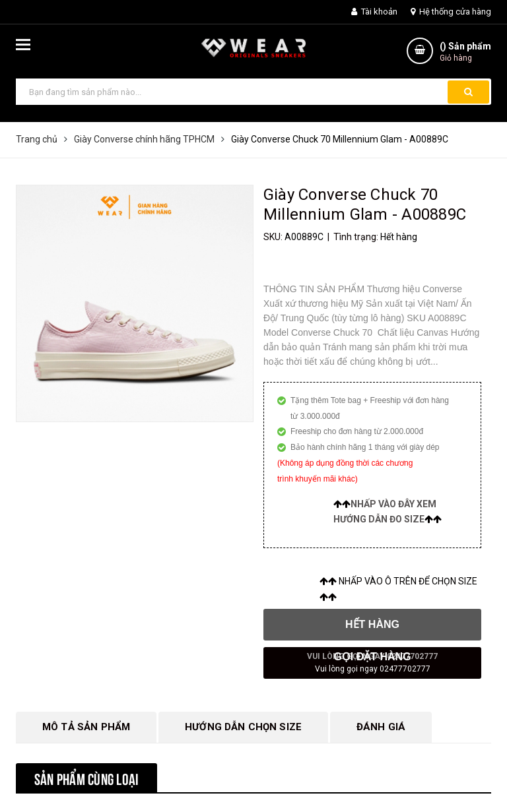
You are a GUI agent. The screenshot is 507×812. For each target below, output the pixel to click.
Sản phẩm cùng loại (86, 778)
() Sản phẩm (465, 52)
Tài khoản (374, 12)
